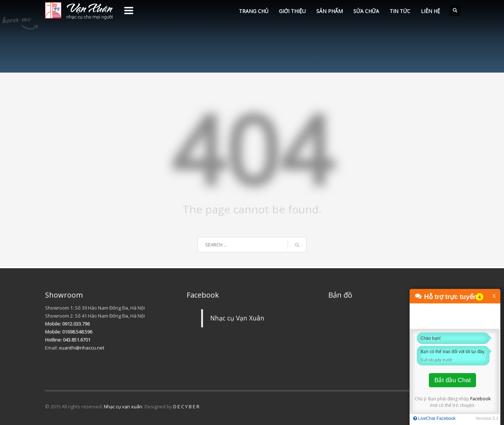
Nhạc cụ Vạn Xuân (237, 318)
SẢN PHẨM (330, 11)
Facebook (480, 399)
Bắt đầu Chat (452, 380)
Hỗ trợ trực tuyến (451, 297)
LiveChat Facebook (434, 418)
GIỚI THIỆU (292, 11)
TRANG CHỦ (254, 11)
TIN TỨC (400, 11)
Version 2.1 (487, 418)
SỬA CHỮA (366, 11)
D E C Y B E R (186, 406)
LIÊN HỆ (430, 11)
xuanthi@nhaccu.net (82, 348)
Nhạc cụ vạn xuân (123, 406)
